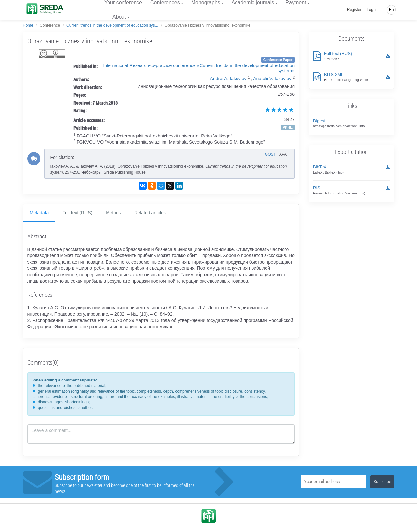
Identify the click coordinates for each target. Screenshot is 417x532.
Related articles (150, 213)
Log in (372, 10)
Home (28, 25)
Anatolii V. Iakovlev (272, 79)
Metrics (113, 213)
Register (354, 10)
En (391, 10)
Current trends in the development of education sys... (112, 25)
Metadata (39, 213)
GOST (270, 154)
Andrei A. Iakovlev (228, 79)
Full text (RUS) (77, 213)
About (119, 17)
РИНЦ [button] (288, 127)
